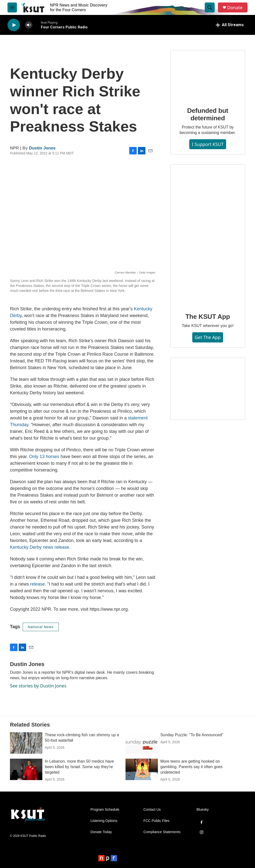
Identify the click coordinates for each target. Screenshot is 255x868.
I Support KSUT (208, 144)
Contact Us (152, 810)
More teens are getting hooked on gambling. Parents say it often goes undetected (191, 767)
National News (41, 627)
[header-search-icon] (210, 7)
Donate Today (101, 832)
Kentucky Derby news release (40, 547)
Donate (235, 8)
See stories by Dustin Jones (38, 686)
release (37, 584)
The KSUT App (208, 317)
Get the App (208, 337)
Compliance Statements (162, 832)
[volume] (29, 25)
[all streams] (230, 25)
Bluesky (203, 810)
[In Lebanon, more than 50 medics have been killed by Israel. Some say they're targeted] (26, 769)
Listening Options (104, 821)
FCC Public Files (156, 821)
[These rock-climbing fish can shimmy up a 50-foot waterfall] (26, 743)
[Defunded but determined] (208, 75)
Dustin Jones (42, 148)
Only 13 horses (44, 457)
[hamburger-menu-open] (12, 7)
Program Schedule (105, 810)
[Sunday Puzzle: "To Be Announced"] (142, 743)
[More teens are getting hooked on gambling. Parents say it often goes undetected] (142, 769)
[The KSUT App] (208, 235)
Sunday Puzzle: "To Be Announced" (192, 735)
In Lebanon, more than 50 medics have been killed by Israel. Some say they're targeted (79, 767)
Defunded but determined (208, 114)
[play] (14, 25)
